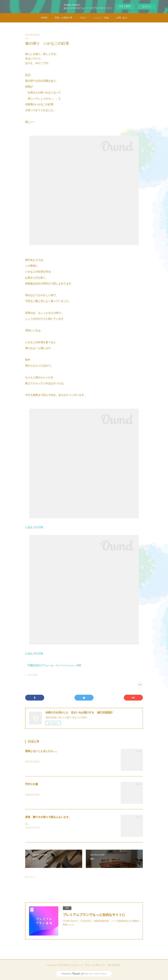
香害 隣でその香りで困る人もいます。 (48, 817)
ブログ (83, 18)
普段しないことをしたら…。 (42, 751)
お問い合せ (122, 18)
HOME (44, 18)
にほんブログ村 (34, 527)
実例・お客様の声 (64, 18)
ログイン (147, 6)
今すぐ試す (125, 6)
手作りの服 (32, 784)
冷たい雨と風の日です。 (38, 824)
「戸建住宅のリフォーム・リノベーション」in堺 (53, 665)
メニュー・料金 (101, 18)
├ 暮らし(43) (31, 675)
